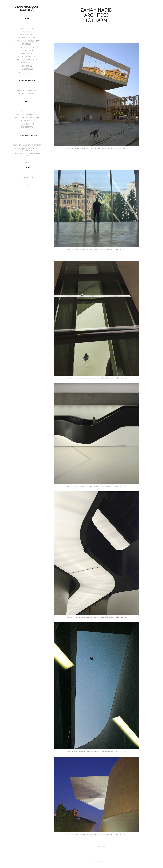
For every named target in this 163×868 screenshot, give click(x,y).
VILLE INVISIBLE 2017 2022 (27, 38)
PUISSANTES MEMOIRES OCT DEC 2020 (27, 145)
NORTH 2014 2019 (27, 66)
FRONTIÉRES (27, 32)
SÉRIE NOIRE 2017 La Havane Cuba (27, 47)
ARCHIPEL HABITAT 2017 (27, 93)
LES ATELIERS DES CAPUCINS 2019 (27, 118)
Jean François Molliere (27, 8)
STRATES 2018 (27, 44)
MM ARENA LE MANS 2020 (27, 90)
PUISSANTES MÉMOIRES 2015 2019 (27, 41)
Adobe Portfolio (103, 861)
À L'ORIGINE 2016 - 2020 (27, 57)
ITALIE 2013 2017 (27, 53)
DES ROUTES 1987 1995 (27, 72)
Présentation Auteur (27, 178)
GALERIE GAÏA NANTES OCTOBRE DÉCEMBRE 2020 (27, 149)
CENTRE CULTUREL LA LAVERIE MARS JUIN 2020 (27, 154)
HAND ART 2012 (27, 121)
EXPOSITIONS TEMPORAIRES (27, 135)
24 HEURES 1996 (27, 127)
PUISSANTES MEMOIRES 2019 (27, 115)
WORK (27, 18)
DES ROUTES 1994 (27, 111)
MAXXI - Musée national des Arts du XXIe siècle (82, 148)
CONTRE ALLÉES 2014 (27, 63)
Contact (27, 185)
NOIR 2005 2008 (27, 69)
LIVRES (27, 101)
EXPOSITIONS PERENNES (27, 80)
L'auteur (27, 168)
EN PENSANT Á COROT (27, 28)
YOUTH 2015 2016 (27, 50)
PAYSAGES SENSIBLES (27, 35)
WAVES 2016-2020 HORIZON (27, 60)
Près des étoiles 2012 (27, 124)
